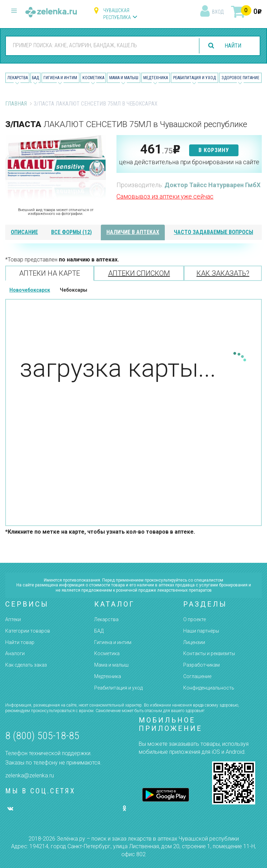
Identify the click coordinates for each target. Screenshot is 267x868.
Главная (16, 104)
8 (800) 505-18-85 (42, 736)
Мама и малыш (124, 78)
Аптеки (13, 619)
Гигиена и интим (113, 642)
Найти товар (20, 642)
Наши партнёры (201, 631)
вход (218, 12)
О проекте (195, 619)
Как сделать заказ (26, 665)
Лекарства (18, 78)
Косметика (93, 78)
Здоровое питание (240, 78)
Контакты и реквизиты (209, 653)
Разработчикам (201, 665)
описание (24, 232)
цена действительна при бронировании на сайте (189, 162)
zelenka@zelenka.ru (30, 775)
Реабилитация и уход (195, 78)
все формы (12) (71, 232)
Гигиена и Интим (60, 78)
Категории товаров (28, 631)
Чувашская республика (117, 14)
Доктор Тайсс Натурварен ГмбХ (212, 185)
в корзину (214, 150)
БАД (35, 78)
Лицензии (194, 642)
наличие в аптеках (133, 232)
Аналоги (15, 653)
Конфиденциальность (209, 688)
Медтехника (156, 78)
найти (233, 46)
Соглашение (197, 676)
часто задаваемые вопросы (213, 232)
